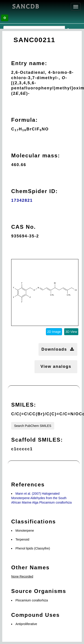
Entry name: (29, 63)
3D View (71, 332)
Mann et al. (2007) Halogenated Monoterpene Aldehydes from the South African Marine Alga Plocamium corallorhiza (41, 498)
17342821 (22, 200)
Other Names (30, 567)
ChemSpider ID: (34, 191)
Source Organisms (39, 591)
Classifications (33, 522)
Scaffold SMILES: (37, 440)
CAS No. (24, 227)
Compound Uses (36, 615)
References (28, 485)
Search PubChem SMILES (33, 426)
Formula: (25, 120)
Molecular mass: (36, 155)
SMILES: (24, 405)
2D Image (54, 332)
